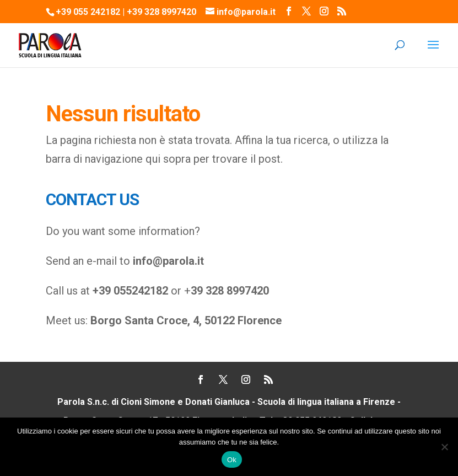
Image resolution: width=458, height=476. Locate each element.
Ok (232, 460)
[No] (444, 447)
